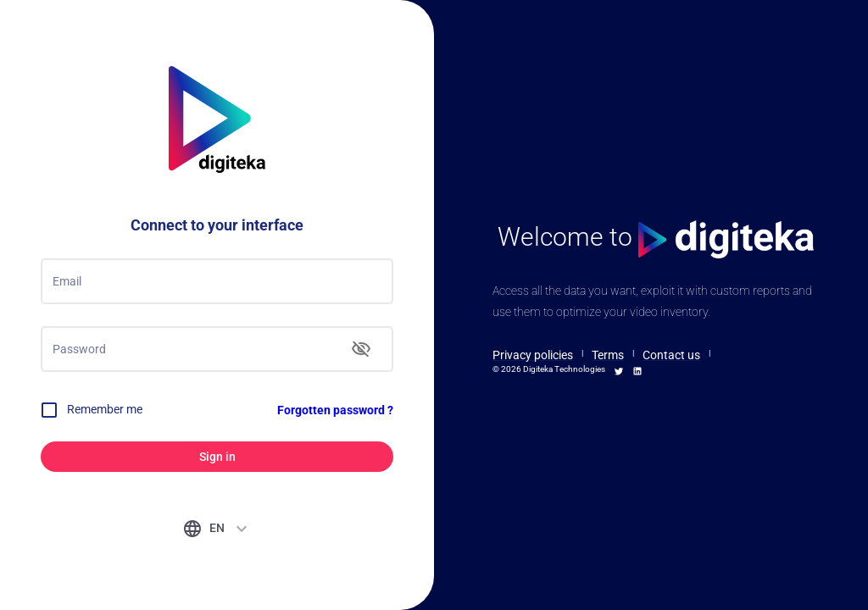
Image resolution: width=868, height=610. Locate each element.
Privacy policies (533, 355)
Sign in (217, 457)
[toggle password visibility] (361, 349)
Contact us (671, 355)
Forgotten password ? (335, 410)
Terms (608, 355)
